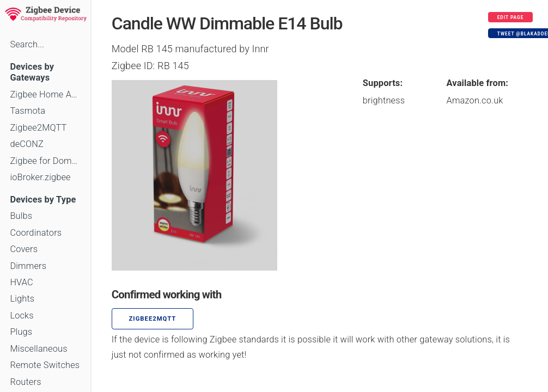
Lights (22, 299)
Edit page (511, 17)
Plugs (21, 332)
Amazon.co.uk (475, 100)
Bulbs (21, 216)
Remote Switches (45, 365)
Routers (25, 382)
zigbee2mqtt (153, 319)
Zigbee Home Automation (45, 94)
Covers (24, 249)
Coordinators (36, 233)
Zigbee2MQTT (38, 128)
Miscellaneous (38, 349)
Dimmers (28, 266)
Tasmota (28, 111)
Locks (22, 316)
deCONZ (27, 144)
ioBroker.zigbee (40, 177)
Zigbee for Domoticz (45, 161)
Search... (27, 44)
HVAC (22, 282)
